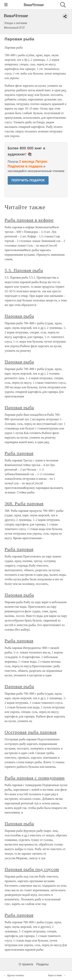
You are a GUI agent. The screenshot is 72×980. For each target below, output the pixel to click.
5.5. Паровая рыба (24, 270)
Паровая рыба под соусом (32, 869)
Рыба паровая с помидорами (35, 778)
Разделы (42, 964)
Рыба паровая (19, 453)
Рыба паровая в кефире (29, 220)
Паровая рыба (19, 316)
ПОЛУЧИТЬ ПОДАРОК (28, 180)
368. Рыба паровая (24, 504)
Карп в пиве (55, 975)
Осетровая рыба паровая (31, 732)
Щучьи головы (16, 975)
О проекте (26, 964)
